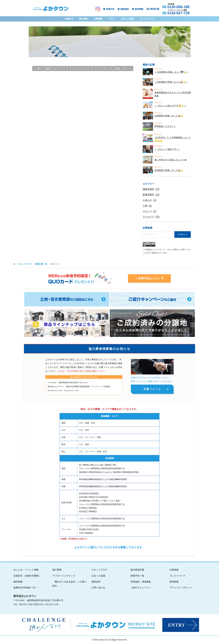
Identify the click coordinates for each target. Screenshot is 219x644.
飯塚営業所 (151, 195)
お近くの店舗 (127, 19)
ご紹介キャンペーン (141, 588)
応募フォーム (152, 389)
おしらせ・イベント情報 (26, 570)
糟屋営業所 (151, 189)
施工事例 (83, 19)
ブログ (111, 19)
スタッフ (150, 211)
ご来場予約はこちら (149, 278)
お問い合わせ (98, 588)
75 (86, 69)
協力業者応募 (153, 9)
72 (67, 69)
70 (55, 69)
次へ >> (128, 69)
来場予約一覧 (137, 576)
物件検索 (18, 582)
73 (74, 69)
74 (80, 69)
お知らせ (150, 200)
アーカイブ (151, 217)
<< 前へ (38, 69)
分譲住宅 (69, 19)
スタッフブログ (25, 264)
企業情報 (98, 19)
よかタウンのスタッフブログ (109, 43)
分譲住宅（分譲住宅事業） (27, 576)
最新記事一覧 (41, 264)
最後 (118, 69)
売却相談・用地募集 (141, 582)
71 (61, 69)
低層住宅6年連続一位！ (25, 588)
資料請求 (125, 9)
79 (110, 69)
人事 (147, 206)
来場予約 (111, 9)
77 (98, 69)
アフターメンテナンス (64, 576)
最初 (48, 69)
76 (92, 69)
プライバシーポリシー (181, 588)
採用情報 (140, 9)
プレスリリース (147, 19)
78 (104, 69)
